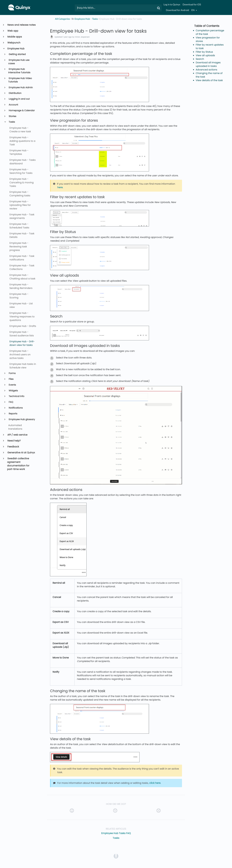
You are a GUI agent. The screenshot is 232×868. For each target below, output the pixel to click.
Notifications (16, 408)
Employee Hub (16, 49)
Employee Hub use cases (19, 62)
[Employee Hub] (81, 19)
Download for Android (177, 10)
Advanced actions (206, 70)
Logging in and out (19, 99)
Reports (13, 414)
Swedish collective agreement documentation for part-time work (18, 464)
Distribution (15, 93)
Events (12, 385)
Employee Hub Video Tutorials (20, 80)
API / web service (17, 435)
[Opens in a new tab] (116, 856)
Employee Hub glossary (22, 419)
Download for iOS (192, 5)
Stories (12, 116)
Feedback (13, 447)
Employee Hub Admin (21, 88)
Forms (12, 373)
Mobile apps (14, 37)
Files (11, 379)
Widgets (13, 391)
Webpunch (14, 43)
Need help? (14, 441)
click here (155, 783)
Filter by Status (204, 52)
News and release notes (21, 25)
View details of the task (209, 80)
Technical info (16, 396)
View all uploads (205, 55)
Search (200, 59)
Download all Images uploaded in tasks (208, 64)
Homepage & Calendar (22, 111)
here (60, 187)
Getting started (17, 54)
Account (13, 105)
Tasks (12, 122)
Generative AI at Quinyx (21, 453)
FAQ (11, 402)
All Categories (63, 19)
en (193, 10)
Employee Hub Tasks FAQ (116, 833)
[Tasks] (95, 19)
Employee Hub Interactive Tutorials (19, 71)
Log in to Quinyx (172, 5)
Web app (13, 31)
